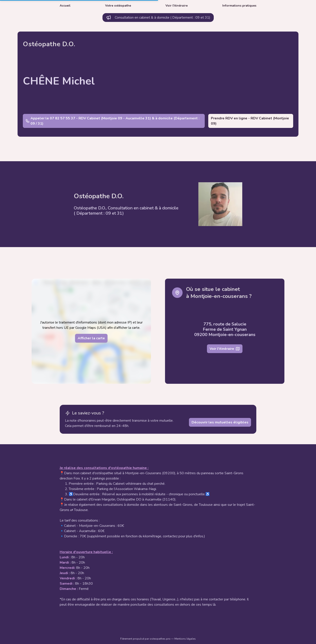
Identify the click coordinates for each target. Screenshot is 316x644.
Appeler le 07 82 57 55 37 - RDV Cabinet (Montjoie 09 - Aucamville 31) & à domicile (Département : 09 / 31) (112, 121)
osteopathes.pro (160, 639)
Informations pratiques (239, 6)
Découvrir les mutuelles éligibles (220, 422)
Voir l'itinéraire (177, 6)
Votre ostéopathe (118, 6)
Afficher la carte (91, 338)
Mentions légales (185, 639)
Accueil (65, 6)
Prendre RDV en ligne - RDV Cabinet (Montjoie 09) (250, 121)
